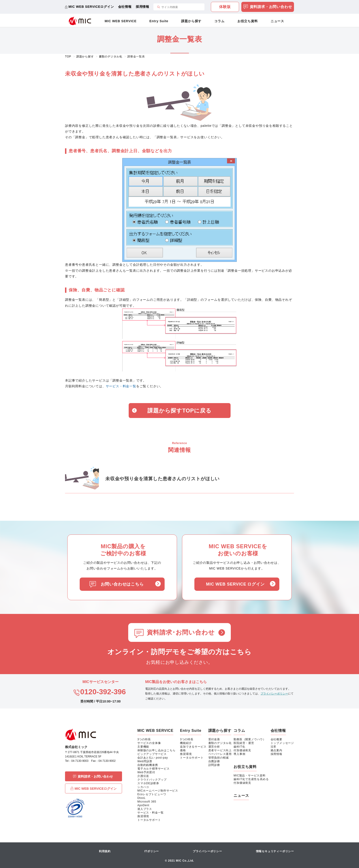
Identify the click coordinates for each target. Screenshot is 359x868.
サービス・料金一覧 (121, 386)
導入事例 (239, 754)
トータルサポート (149, 820)
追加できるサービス (193, 747)
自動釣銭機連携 (148, 765)
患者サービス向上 (220, 750)
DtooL (141, 798)
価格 (183, 750)
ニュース (277, 21)
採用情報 (143, 7)
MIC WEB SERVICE (121, 21)
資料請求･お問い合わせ (181, 632)
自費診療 (214, 761)
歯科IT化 (239, 747)
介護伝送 (143, 776)
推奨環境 (143, 816)
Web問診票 (145, 761)
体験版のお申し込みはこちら (156, 750)
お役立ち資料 (248, 21)
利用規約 (105, 851)
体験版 (225, 7)
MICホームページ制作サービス (158, 791)
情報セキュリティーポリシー (275, 851)
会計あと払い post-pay (153, 758)
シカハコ (143, 787)
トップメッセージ (282, 743)
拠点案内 (276, 750)
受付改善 (214, 739)
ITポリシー (152, 851)
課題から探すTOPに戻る (179, 411)
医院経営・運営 (244, 743)
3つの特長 (144, 739)
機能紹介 (186, 743)
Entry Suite (159, 21)
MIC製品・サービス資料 (250, 776)
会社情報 (125, 7)
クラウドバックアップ (152, 780)
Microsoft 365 (147, 802)
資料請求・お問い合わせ (268, 7)
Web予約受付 (146, 772)
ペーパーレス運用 (220, 754)
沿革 (274, 747)
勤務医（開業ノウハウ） (250, 739)
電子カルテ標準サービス (154, 769)
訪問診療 (214, 765)
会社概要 (276, 739)
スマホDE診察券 (148, 783)
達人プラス (145, 809)
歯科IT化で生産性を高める (251, 779)
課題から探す (191, 21)
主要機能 (143, 747)
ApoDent (143, 805)
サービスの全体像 (149, 743)
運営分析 (214, 747)
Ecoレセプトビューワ (152, 794)
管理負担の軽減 (219, 758)
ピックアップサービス (152, 754)
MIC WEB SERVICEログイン (91, 7)
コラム (219, 21)
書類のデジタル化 (220, 743)
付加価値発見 (242, 750)
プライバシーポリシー (274, 694)
